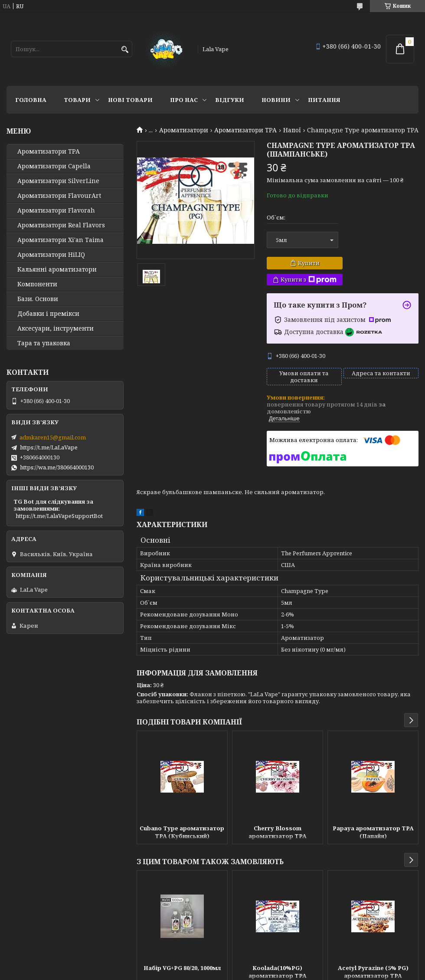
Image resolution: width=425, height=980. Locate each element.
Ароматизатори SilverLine (58, 181)
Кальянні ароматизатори (57, 269)
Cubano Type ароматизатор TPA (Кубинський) (182, 832)
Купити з (309, 280)
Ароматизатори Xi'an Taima (60, 240)
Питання (324, 100)
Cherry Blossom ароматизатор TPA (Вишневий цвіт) (278, 833)
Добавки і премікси (48, 314)
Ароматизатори (184, 130)
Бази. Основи (38, 299)
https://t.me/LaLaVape (49, 447)
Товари (77, 100)
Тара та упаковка (44, 343)
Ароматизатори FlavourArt (59, 196)
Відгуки (230, 100)
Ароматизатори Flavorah (56, 210)
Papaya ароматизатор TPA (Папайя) (373, 832)
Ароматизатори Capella (54, 166)
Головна (31, 100)
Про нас (184, 100)
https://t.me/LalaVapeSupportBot (59, 516)
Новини (276, 100)
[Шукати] (125, 50)
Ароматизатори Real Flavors (61, 225)
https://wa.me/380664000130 (57, 467)
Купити (309, 263)
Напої (292, 130)
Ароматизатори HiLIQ (51, 255)
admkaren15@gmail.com (53, 437)
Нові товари (130, 100)
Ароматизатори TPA (245, 130)
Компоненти (37, 284)
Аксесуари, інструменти (56, 328)
